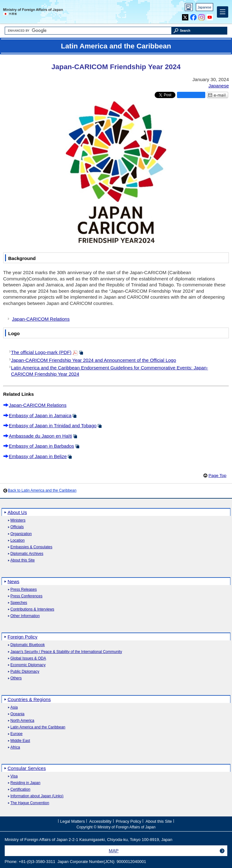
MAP (114, 851)
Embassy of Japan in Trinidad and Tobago (53, 426)
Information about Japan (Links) (37, 796)
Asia (14, 708)
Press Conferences (26, 596)
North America (22, 721)
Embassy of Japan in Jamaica (40, 415)
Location (17, 541)
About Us (17, 512)
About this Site (22, 560)
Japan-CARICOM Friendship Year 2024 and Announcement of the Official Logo (94, 360)
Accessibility (100, 821)
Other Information (25, 616)
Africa (15, 747)
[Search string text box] (88, 31)
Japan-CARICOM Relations (41, 319)
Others (16, 678)
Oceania (17, 714)
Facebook (193, 16)
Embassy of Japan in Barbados (41, 446)
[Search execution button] (199, 31)
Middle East (20, 741)
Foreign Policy (22, 637)
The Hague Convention (30, 803)
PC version (189, 8)
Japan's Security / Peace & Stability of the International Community (66, 652)
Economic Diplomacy (28, 665)
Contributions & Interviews (32, 609)
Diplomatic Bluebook (28, 645)
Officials (17, 527)
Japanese (204, 7)
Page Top (217, 475)
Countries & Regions (29, 699)
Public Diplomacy (25, 672)
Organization (21, 534)
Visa (14, 776)
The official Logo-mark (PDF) (41, 352)
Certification (20, 790)
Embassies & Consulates (31, 547)
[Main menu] (223, 12)
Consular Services (27, 768)
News (14, 581)
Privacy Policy (128, 821)
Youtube (210, 16)
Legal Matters (72, 821)
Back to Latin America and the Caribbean (42, 490)
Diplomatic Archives (27, 554)
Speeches (19, 603)
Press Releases (24, 590)
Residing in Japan (25, 783)
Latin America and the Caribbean (38, 727)
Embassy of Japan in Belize (38, 456)
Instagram (202, 16)
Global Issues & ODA (28, 658)
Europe (17, 734)
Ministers (18, 520)
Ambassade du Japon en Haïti (40, 436)
